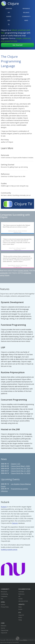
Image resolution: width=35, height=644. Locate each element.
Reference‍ (26, 9)
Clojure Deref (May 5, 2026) (20, 466)
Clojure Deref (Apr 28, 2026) (21, 468)
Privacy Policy (5, 607)
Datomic (15, 523)
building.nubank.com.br (9, 550)
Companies (4, 596)
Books (20, 617)
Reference (21, 594)
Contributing (4, 594)
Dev (9, 20)
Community (26, 16)
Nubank (4, 507)
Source (3, 628)
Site (2, 599)
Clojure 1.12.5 (15, 464)
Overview (9, 9)
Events (20, 609)
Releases (26, 12)
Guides (9, 16)
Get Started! (17, 45)
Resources (4, 592)
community (4, 273)
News (26, 20)
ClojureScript (5, 630)
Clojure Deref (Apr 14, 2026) (21, 473)
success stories (23, 271)
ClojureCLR (4, 633)
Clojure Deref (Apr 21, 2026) (21, 471)
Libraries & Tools (23, 601)
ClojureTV (21, 615)
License (3, 605)
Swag (20, 620)
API (9, 12)
